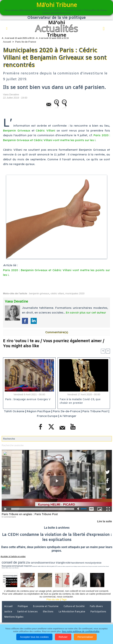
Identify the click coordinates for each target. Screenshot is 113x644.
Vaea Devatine (11, 94)
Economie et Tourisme (46, 607)
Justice (8, 612)
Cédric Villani (45, 130)
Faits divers (96, 607)
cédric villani (57, 293)
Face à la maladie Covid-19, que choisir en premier (80, 401)
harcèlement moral (81, 563)
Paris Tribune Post (95, 411)
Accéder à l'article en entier (13, 556)
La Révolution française (72, 612)
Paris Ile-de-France (26, 42)
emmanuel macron (22, 566)
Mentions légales (14, 617)
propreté (68, 566)
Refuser (63, 637)
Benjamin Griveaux (17, 130)
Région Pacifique (39, 411)
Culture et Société (74, 607)
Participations (98, 612)
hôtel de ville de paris (48, 566)
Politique (23, 607)
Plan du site (53, 599)
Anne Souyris (89, 566)
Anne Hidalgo (74, 566)
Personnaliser (85, 637)
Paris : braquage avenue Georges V (28, 400)
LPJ (56, 566)
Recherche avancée (13, 445)
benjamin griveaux (39, 293)
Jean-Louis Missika (14, 568)
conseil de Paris (101, 566)
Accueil (7, 42)
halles (7, 568)
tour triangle (58, 563)
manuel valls (36, 566)
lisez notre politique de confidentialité (81, 631)
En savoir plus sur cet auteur (86, 312)
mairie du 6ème (61, 566)
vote (68, 563)
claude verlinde (81, 566)
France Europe (47, 416)
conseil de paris (14, 562)
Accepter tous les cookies (34, 637)
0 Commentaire (9, 517)
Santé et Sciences (27, 612)
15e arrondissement (38, 563)
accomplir (95, 566)
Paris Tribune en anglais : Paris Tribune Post (30, 514)
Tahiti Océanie (14, 411)
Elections (48, 612)
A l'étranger (68, 416)
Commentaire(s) (57, 332)
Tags (64, 599)
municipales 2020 (75, 293)
